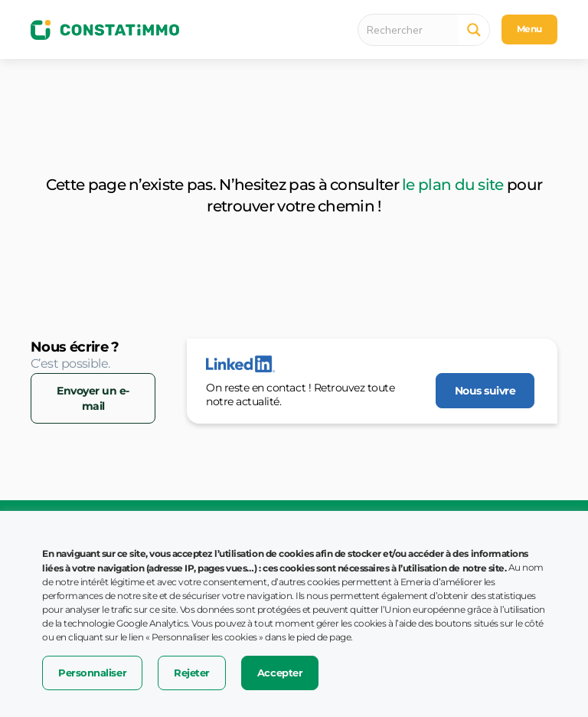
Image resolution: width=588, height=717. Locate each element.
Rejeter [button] (192, 673)
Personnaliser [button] (92, 673)
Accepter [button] (280, 673)
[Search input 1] (413, 30)
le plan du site (453, 185)
